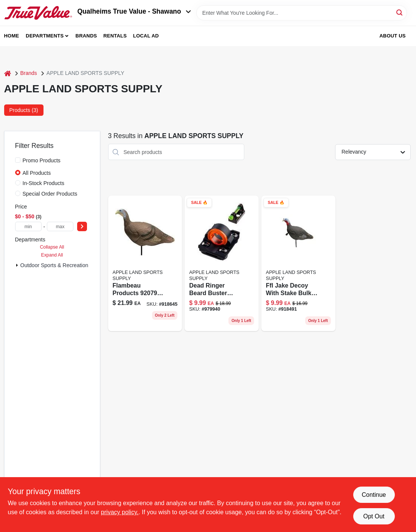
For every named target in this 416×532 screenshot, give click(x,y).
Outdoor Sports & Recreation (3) (58, 265)
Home (12, 36)
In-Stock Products (44, 183)
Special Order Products (50, 194)
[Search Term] (302, 13)
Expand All (52, 255)
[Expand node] (17, 265)
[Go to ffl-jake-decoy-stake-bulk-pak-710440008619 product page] (298, 263)
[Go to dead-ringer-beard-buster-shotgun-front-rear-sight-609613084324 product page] (222, 263)
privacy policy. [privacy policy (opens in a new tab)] (120, 512)
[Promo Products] (18, 160)
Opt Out (374, 516)
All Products (37, 173)
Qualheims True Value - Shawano (134, 11)
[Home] (8, 73)
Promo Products (42, 160)
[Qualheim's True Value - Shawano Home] (38, 13)
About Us (393, 36)
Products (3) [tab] (24, 110)
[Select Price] (82, 226)
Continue (374, 495)
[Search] (400, 12)
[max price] (60, 226)
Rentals (115, 36)
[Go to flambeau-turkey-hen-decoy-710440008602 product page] (145, 263)
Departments (45, 36)
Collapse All (52, 247)
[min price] (28, 226)
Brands (86, 36)
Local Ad (146, 36)
